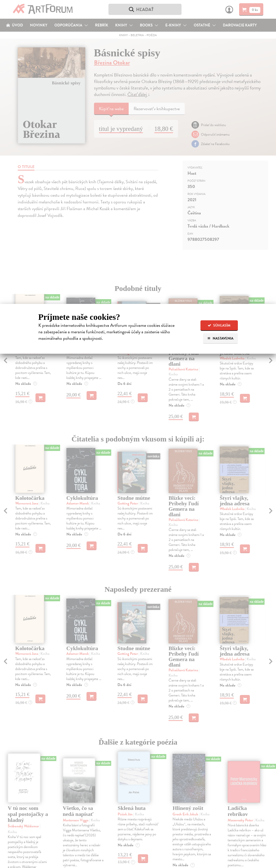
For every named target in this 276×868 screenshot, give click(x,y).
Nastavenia (220, 338)
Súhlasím (219, 325)
